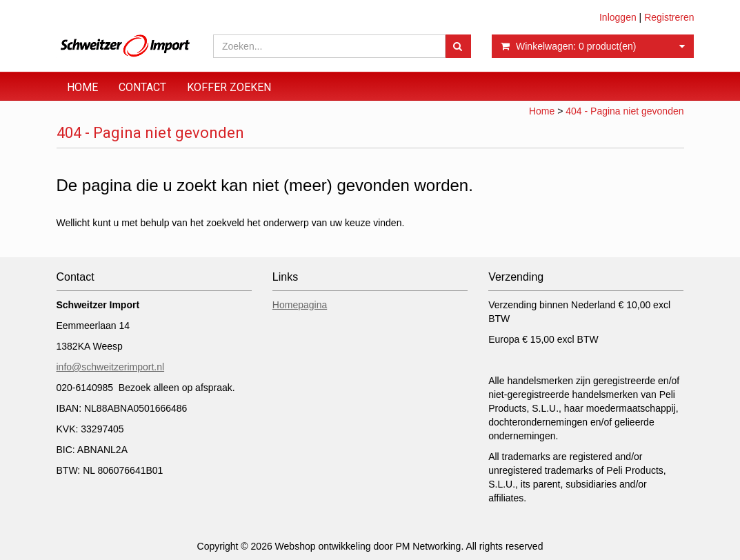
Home (82, 87)
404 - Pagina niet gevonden (624, 111)
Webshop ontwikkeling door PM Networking (368, 546)
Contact (142, 87)
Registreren (669, 17)
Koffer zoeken (229, 87)
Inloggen (618, 17)
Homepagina (300, 305)
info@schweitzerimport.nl (111, 367)
